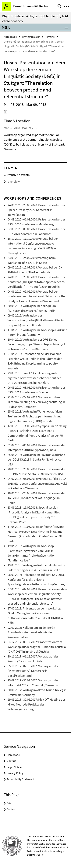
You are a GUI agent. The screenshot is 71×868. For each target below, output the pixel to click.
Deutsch (12, 809)
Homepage (10, 37)
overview (12, 182)
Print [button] (10, 803)
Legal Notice (14, 767)
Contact (12, 761)
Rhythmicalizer (31, 37)
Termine (50, 37)
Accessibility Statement (21, 779)
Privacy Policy (15, 773)
